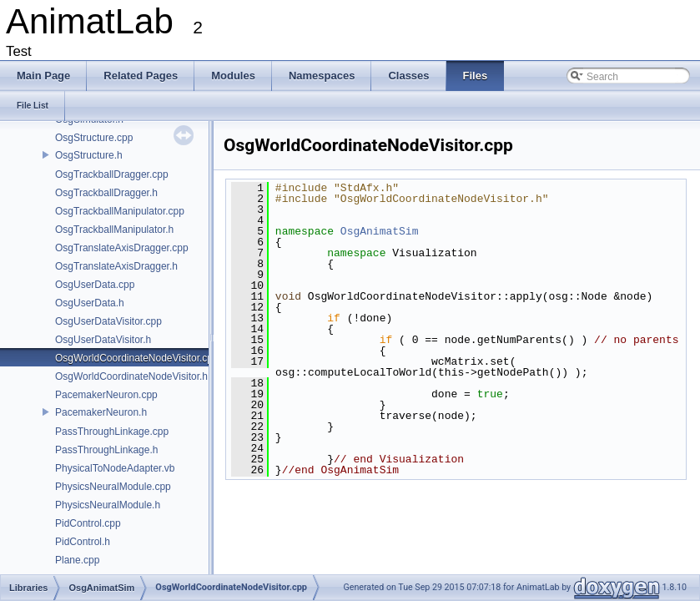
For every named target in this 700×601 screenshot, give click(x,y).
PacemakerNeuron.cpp (106, 395)
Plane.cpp (77, 560)
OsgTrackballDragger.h (106, 193)
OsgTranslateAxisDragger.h (116, 266)
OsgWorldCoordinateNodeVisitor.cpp (137, 358)
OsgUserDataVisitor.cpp (108, 321)
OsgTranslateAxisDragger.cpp (122, 248)
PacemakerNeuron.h (101, 412)
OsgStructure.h (89, 155)
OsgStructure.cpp (94, 138)
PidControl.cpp (88, 523)
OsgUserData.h (90, 303)
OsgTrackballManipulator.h (114, 230)
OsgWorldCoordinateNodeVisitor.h (131, 376)
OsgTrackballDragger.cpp (112, 174)
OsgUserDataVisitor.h (103, 340)
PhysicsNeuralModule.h (108, 505)
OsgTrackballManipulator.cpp (120, 211)
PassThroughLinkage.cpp (112, 432)
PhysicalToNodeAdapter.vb (115, 468)
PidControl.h (83, 542)
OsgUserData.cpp (95, 285)
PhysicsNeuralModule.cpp (113, 487)
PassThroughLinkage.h (106, 450)
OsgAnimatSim (380, 231)
